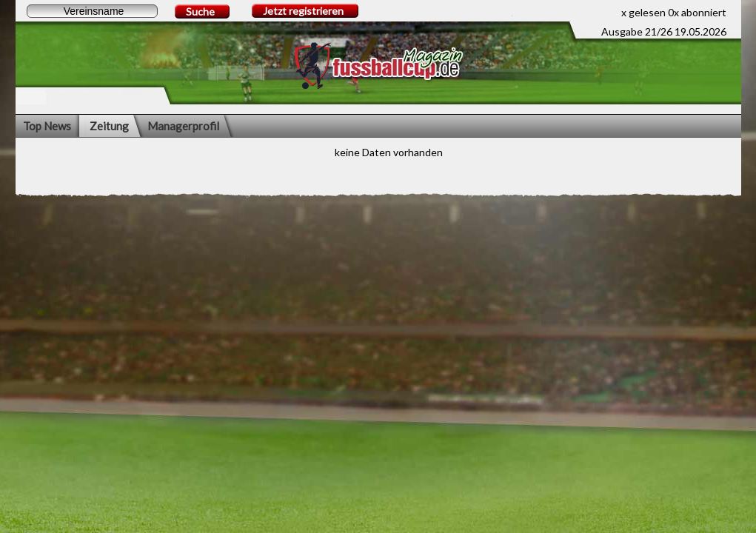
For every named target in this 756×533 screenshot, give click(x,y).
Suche (200, 11)
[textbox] (92, 11)
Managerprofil (183, 126)
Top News (47, 126)
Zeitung (109, 126)
